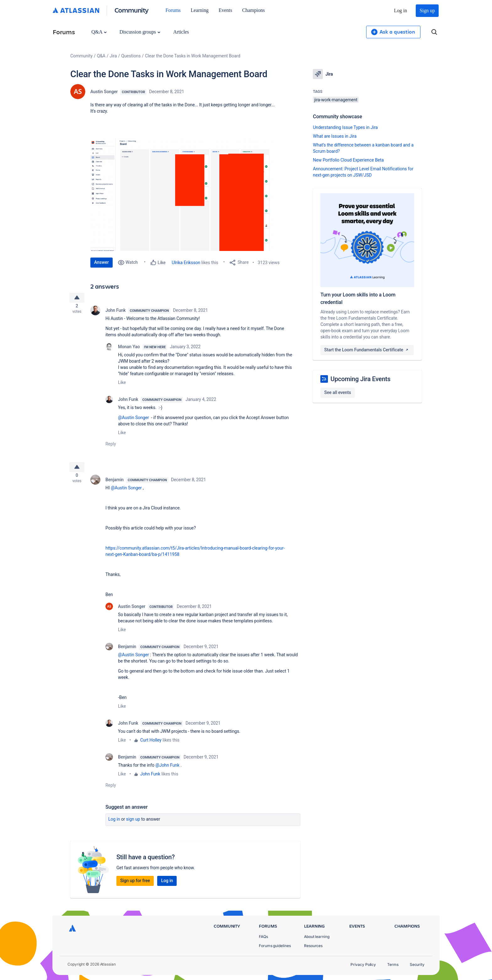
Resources (313, 946)
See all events (337, 392)
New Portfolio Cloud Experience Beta (348, 160)
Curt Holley (151, 745)
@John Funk (167, 770)
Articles (181, 32)
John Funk (115, 313)
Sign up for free (135, 886)
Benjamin (115, 485)
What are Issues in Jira (335, 136)
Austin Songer (104, 92)
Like (122, 385)
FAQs (263, 937)
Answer (102, 262)
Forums (173, 10)
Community (132, 10)
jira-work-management (336, 100)
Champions (254, 10)
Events (225, 10)
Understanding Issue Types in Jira (345, 127)
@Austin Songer (134, 420)
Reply (111, 446)
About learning (317, 937)
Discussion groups (140, 32)
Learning (200, 10)
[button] (184, 194)
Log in (401, 11)
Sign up (427, 11)
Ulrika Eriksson (186, 263)
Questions (131, 56)
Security (417, 964)
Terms (393, 964)
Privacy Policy (363, 964)
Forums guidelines (275, 946)
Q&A (99, 32)
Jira (113, 56)
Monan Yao (129, 349)
